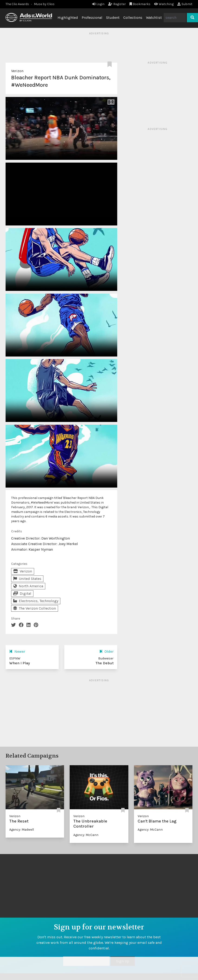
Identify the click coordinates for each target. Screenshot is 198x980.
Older (106, 651)
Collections (133, 18)
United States (27, 579)
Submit (185, 4)
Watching (164, 4)
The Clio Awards (17, 4)
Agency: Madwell (22, 830)
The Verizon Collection (35, 608)
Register (117, 4)
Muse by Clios (44, 4)
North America (28, 586)
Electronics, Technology (36, 601)
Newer (17, 651)
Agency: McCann (86, 835)
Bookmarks (140, 4)
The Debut (105, 663)
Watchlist (154, 18)
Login (98, 4)
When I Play (20, 663)
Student (113, 18)
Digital (22, 593)
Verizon (17, 71)
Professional (92, 18)
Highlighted (68, 18)
